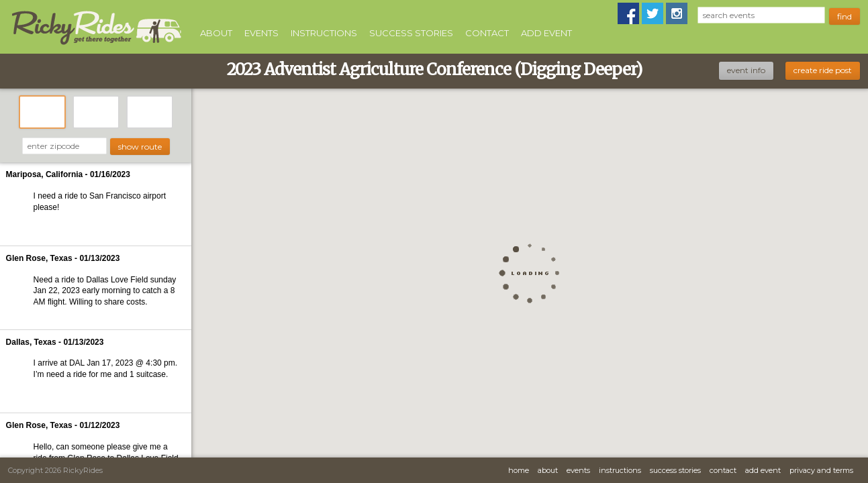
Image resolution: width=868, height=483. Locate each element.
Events (261, 33)
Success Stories (411, 33)
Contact (487, 33)
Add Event (546, 33)
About (216, 33)
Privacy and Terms (821, 470)
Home (519, 470)
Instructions (324, 33)
